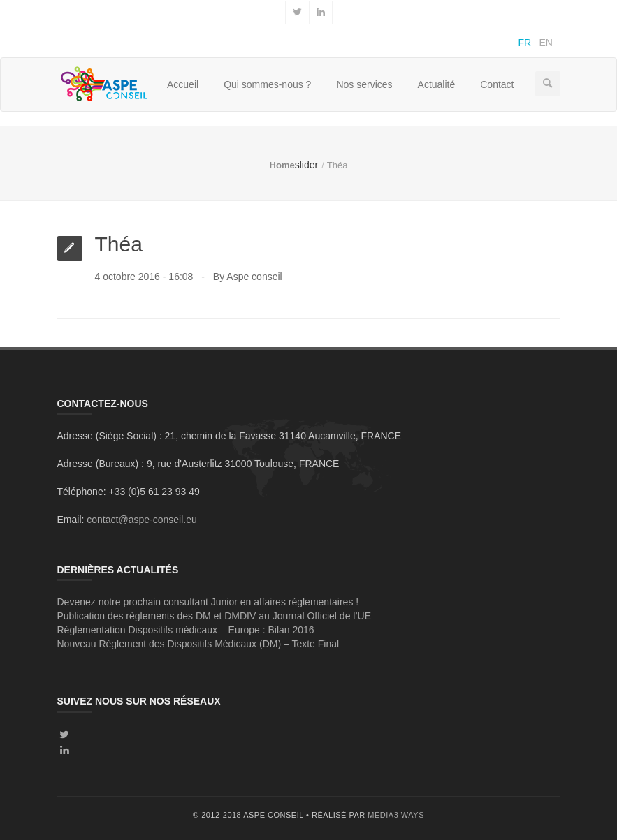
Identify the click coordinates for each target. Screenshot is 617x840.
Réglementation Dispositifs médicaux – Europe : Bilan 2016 (186, 630)
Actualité (437, 84)
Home (282, 165)
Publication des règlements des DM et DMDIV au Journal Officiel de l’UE (215, 616)
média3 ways (396, 815)
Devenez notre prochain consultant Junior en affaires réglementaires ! (208, 602)
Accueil (183, 84)
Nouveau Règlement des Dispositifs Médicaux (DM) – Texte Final (198, 644)
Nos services (364, 84)
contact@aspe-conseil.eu (141, 520)
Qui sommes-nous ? (267, 84)
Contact (497, 84)
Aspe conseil (254, 277)
